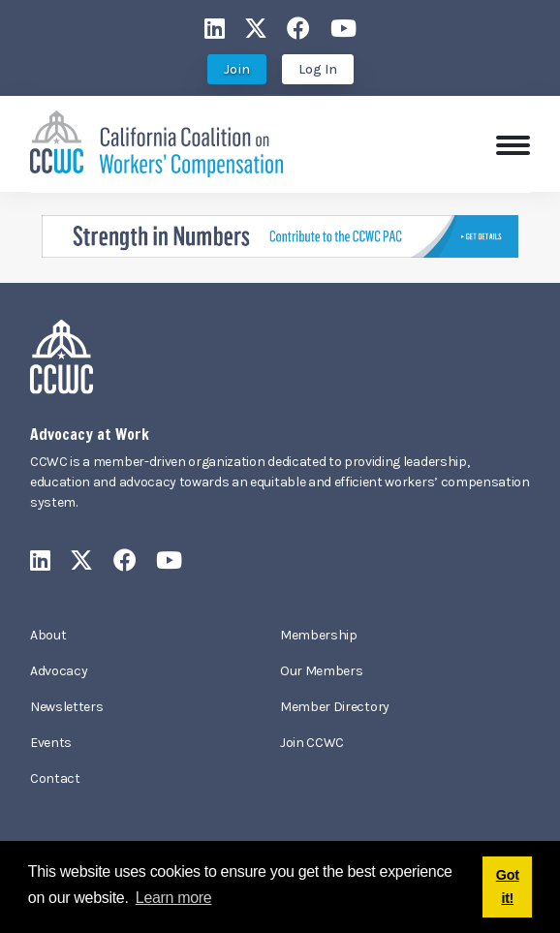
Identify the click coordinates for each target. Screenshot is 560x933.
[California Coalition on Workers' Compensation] (156, 142)
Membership (319, 635)
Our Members (321, 671)
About (48, 635)
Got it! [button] (508, 886)
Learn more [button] (174, 898)
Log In (318, 69)
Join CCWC (312, 743)
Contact (55, 778)
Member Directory (335, 707)
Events (51, 743)
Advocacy (59, 671)
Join (237, 69)
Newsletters (66, 707)
